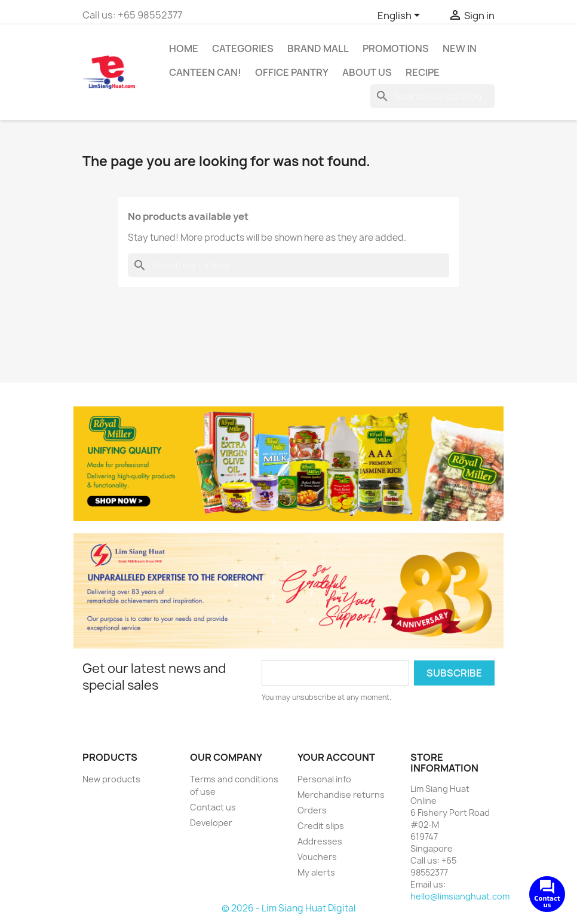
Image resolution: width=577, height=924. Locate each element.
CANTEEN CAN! (205, 72)
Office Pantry (292, 72)
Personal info (324, 779)
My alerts (316, 872)
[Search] (432, 96)
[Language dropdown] (401, 16)
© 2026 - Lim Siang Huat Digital (288, 908)
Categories (243, 48)
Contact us (213, 807)
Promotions (396, 48)
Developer (211, 823)
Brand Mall (318, 48)
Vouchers (317, 857)
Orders (312, 810)
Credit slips (321, 826)
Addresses (320, 841)
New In (460, 48)
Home (184, 48)
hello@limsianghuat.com (460, 896)
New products (111, 779)
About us (367, 72)
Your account (336, 757)
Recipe (423, 72)
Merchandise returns (341, 795)
